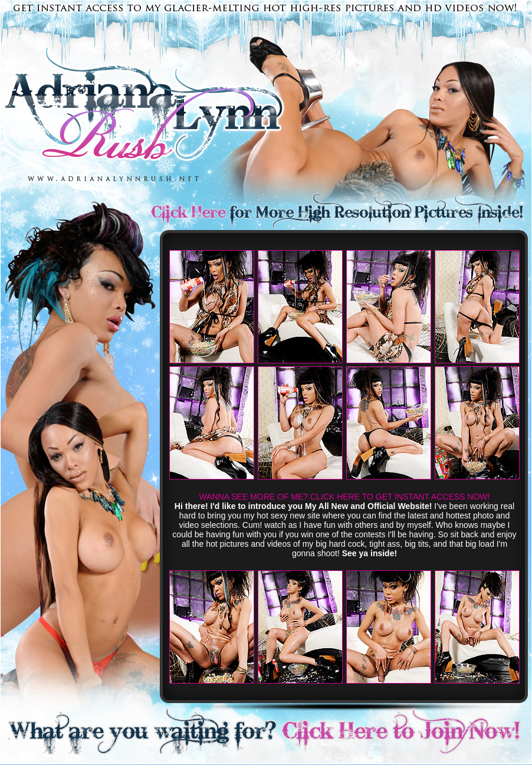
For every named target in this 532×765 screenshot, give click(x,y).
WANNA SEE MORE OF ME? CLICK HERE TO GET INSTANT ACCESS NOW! (345, 497)
